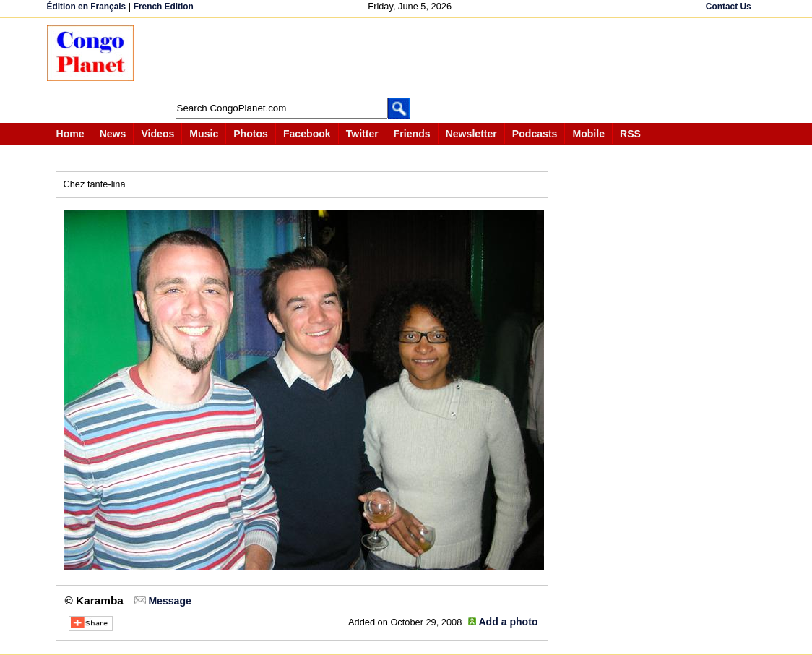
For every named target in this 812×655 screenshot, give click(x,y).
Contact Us (729, 7)
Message (169, 601)
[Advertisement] (411, 58)
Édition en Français (87, 7)
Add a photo (508, 622)
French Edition (164, 7)
